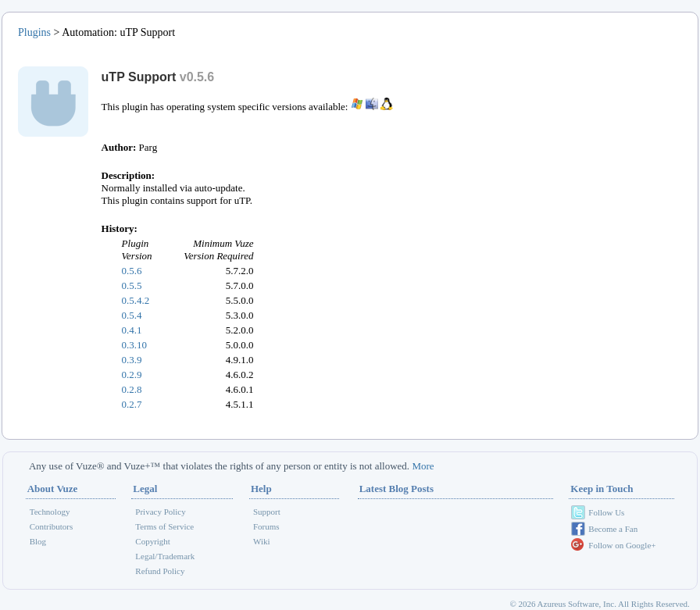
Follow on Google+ (622, 545)
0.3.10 (135, 345)
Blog (38, 541)
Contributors (52, 526)
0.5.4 (132, 315)
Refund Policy (160, 571)
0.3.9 (132, 360)
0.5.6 (132, 271)
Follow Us (606, 512)
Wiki (262, 541)
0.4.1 (132, 330)
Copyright (153, 541)
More (423, 466)
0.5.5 (132, 285)
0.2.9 (132, 375)
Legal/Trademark (165, 556)
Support (267, 512)
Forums (266, 526)
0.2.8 (132, 389)
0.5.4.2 (136, 300)
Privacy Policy (160, 512)
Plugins (34, 32)
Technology (50, 512)
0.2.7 (132, 404)
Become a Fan (613, 529)
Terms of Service (164, 526)
